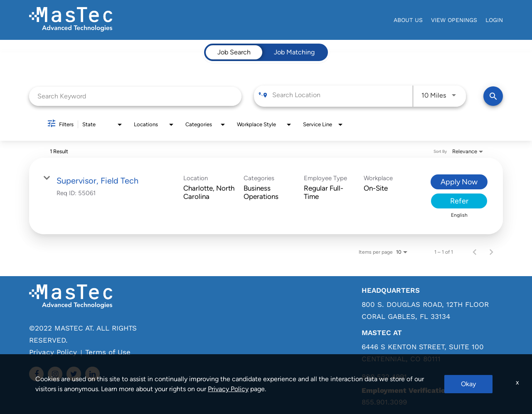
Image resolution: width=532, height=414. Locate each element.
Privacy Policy (53, 352)
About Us (408, 20)
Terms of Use (108, 352)
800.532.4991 (384, 377)
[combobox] (135, 96)
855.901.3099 (384, 402)
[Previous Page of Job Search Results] (475, 252)
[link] (266, 196)
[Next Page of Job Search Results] (491, 252)
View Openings (454, 20)
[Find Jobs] (493, 96)
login (494, 20)
